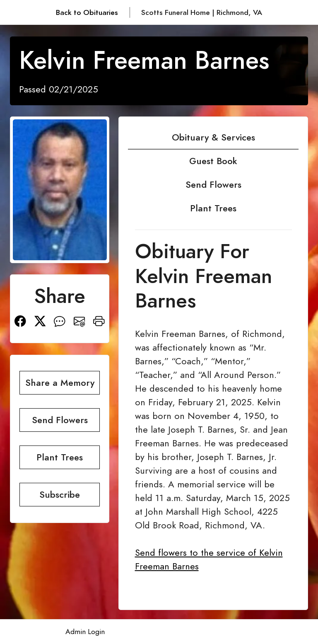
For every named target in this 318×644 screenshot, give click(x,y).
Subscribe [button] (60, 495)
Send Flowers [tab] (213, 185)
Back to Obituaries (87, 12)
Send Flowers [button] (60, 420)
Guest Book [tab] (213, 161)
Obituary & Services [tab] (213, 137)
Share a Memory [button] (60, 383)
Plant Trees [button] (60, 457)
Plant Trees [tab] (213, 208)
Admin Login (85, 632)
